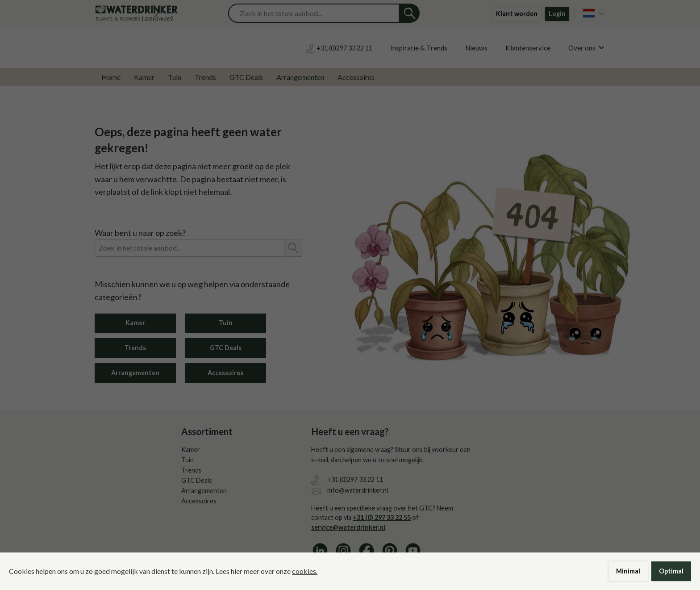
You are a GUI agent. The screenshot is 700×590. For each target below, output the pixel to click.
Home (111, 77)
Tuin (175, 77)
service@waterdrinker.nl (348, 527)
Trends (205, 77)
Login (557, 14)
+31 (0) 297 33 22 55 (382, 517)
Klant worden (517, 14)
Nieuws (476, 48)
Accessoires (356, 77)
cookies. (305, 571)
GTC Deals (246, 77)
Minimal (628, 571)
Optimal (671, 571)
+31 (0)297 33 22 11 (355, 479)
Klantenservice (528, 48)
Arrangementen (300, 77)
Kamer (144, 77)
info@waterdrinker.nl (358, 490)
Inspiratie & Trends (419, 48)
